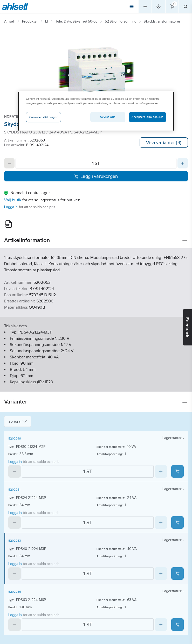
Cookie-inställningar (43, 117)
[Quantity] (96, 163)
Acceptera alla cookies (148, 117)
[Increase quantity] (183, 163)
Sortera (18, 421)
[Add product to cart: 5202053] (177, 574)
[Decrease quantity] (9, 163)
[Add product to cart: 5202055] (177, 625)
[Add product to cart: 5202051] (177, 522)
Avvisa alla (108, 117)
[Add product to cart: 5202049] (177, 471)
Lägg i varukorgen (96, 176)
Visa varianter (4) (164, 143)
